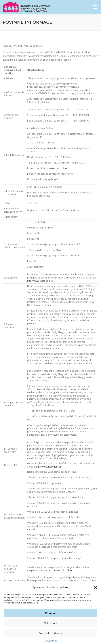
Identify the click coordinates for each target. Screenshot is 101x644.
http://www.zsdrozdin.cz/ (40, 281)
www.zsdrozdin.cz (59, 168)
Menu (95, 7)
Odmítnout (51, 629)
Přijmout (51, 619)
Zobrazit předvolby (51, 639)
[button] (96, 593)
